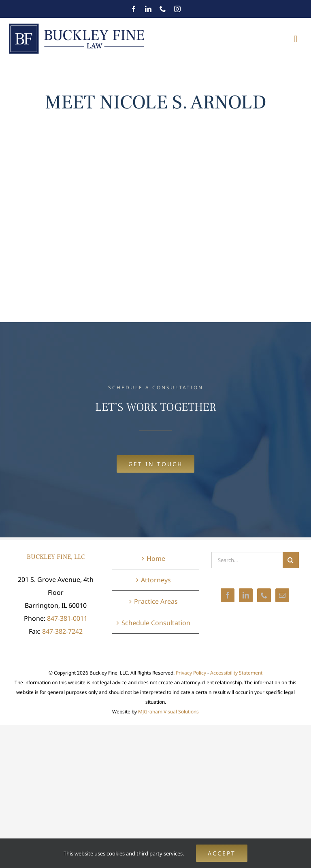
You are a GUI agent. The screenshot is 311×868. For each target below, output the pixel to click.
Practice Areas (156, 601)
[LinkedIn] (246, 595)
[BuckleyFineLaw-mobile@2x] (77, 25)
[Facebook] (228, 595)
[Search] (291, 560)
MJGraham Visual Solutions (168, 712)
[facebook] (134, 9)
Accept (222, 853)
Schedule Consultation (156, 623)
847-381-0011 (67, 618)
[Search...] (247, 560)
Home (156, 558)
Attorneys (156, 580)
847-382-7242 (62, 631)
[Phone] (264, 595)
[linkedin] (148, 9)
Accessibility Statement (236, 673)
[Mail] (282, 595)
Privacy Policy (191, 673)
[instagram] (177, 9)
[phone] (163, 9)
